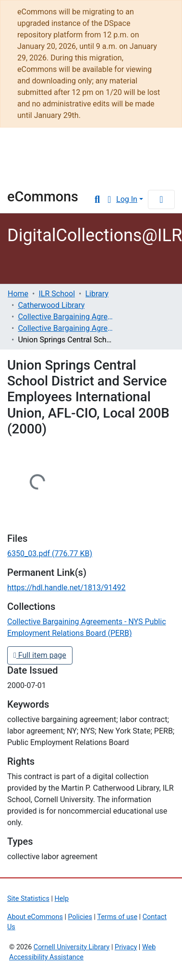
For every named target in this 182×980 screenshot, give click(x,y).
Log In (127, 199)
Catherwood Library (51, 305)
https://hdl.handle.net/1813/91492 (66, 588)
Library (36, 175)
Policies (80, 917)
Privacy (126, 947)
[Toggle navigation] (161, 199)
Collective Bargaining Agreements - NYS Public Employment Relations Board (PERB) (66, 328)
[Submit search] (97, 199)
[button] (109, 199)
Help (62, 899)
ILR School (57, 294)
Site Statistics (28, 899)
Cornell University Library (72, 947)
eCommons (43, 197)
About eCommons (35, 917)
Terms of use (117, 917)
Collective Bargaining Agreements (66, 317)
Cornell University (55, 150)
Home (18, 294)
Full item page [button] (40, 655)
